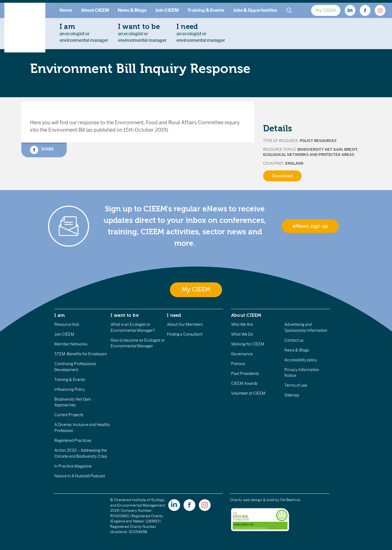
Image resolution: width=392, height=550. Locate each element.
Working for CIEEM (248, 344)
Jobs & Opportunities (255, 10)
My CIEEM (326, 10)
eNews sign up (310, 226)
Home (66, 10)
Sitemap (292, 395)
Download (282, 176)
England (294, 163)
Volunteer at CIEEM (248, 393)
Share (42, 150)
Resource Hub (67, 324)
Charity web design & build (252, 500)
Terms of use (296, 385)
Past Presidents (245, 374)
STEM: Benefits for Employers (81, 354)
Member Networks (71, 344)
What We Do (242, 334)
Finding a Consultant (185, 334)
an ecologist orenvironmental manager (84, 33)
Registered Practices (73, 440)
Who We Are (242, 324)
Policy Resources (318, 141)
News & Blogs (132, 10)
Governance (242, 354)
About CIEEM (95, 10)
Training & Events (206, 10)
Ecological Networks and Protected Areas (309, 155)
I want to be (125, 315)
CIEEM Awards (244, 383)
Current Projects (69, 415)
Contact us (294, 340)
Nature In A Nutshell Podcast (80, 476)
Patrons (238, 364)
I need (174, 315)
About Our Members (185, 324)
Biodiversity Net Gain (320, 150)
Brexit (351, 150)
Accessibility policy (301, 360)
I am (60, 315)
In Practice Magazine (73, 466)
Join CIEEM (167, 10)
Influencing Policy (70, 389)
